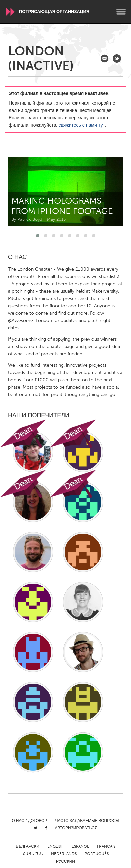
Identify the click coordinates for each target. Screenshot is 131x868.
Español (80, 846)
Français (106, 846)
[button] (38, 236)
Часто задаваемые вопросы (87, 821)
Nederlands (64, 854)
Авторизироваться (76, 828)
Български (27, 846)
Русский (65, 861)
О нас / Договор (29, 821)
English (55, 846)
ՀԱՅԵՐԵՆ (33, 854)
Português (97, 854)
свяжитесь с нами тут (81, 125)
